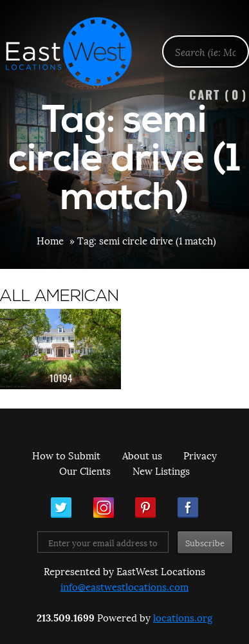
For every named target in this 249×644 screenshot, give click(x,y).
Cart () (218, 94)
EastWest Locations (77, 51)
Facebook (188, 508)
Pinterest (145, 508)
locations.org (183, 617)
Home (50, 240)
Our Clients (85, 470)
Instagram (104, 508)
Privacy (200, 455)
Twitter (61, 508)
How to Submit (66, 455)
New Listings (161, 470)
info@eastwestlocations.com (124, 586)
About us (142, 455)
